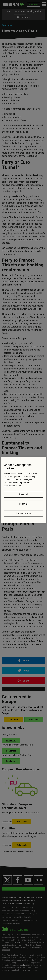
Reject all (24, 504)
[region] (23, 490)
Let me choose (23, 513)
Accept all (23, 494)
